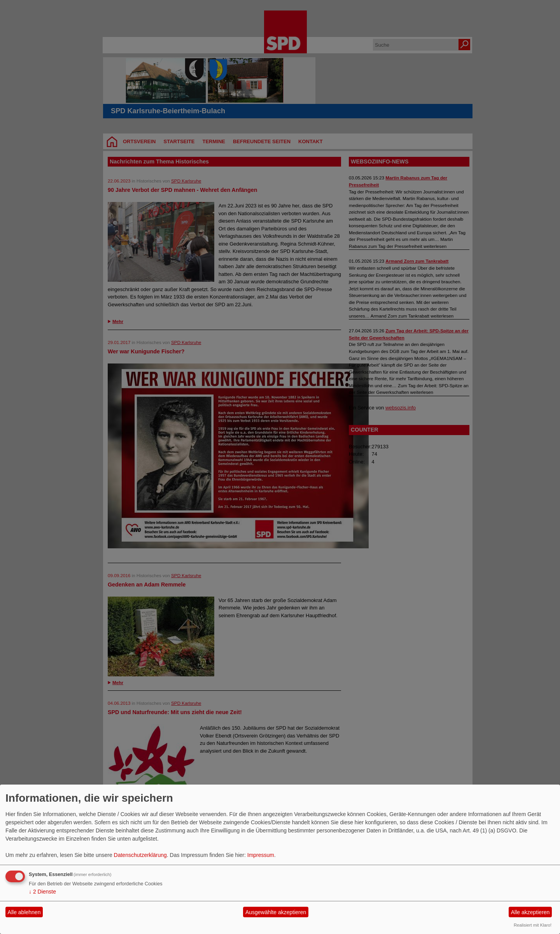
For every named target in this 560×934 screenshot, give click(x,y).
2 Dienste (42, 892)
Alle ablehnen (24, 912)
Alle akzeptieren (530, 912)
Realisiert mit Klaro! (533, 925)
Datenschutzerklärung (140, 855)
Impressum (261, 855)
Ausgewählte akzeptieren (276, 912)
